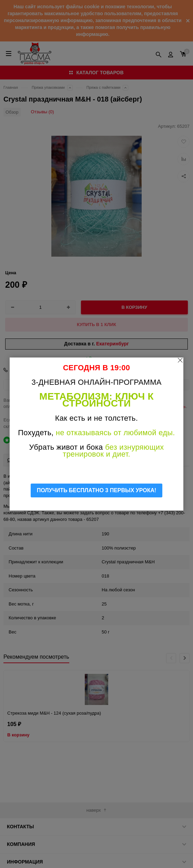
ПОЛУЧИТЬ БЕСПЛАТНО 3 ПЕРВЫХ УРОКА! (97, 490)
